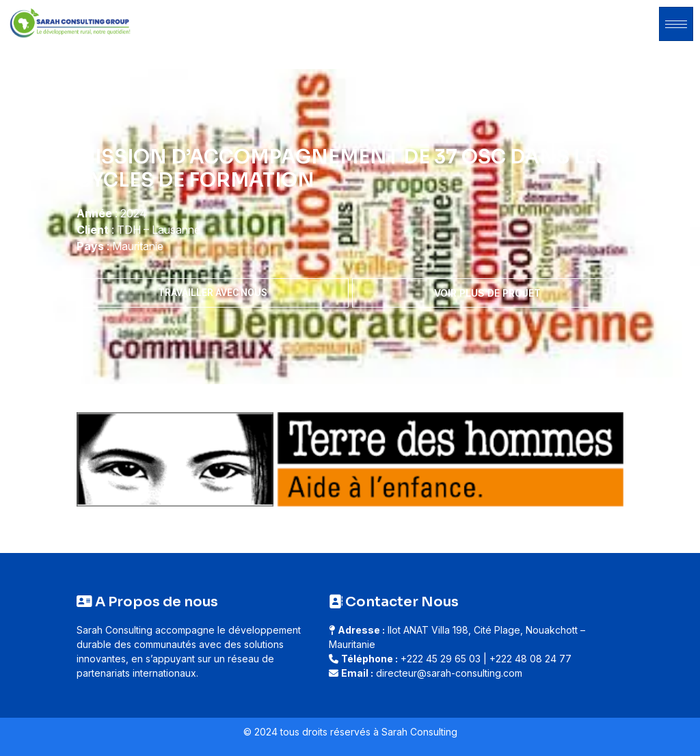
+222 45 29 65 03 (441, 659)
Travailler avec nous (213, 293)
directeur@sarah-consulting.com (449, 673)
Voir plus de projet (487, 293)
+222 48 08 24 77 (530, 659)
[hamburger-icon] (676, 24)
